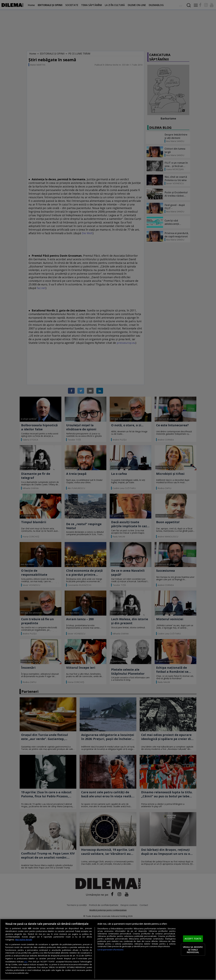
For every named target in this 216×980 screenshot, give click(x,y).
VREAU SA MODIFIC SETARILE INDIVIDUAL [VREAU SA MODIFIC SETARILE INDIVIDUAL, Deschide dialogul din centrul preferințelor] (193, 950)
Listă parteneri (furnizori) (110, 950)
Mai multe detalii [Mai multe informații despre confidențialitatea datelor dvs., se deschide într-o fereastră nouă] (24, 940)
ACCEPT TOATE (193, 939)
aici (26, 962)
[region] (108, 949)
